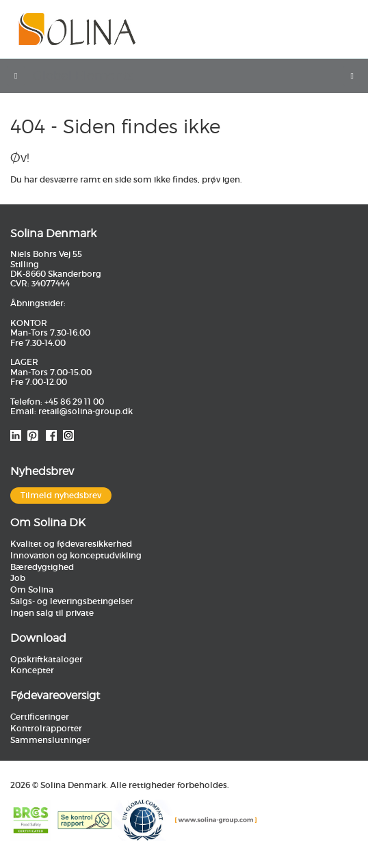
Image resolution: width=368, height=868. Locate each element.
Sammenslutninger (50, 740)
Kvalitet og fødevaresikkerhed (71, 544)
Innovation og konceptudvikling (76, 555)
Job (18, 578)
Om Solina (32, 589)
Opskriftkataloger (47, 659)
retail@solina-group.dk (86, 411)
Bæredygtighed (42, 567)
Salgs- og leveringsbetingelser (72, 601)
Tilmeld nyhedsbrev (61, 495)
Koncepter (32, 670)
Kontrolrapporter (46, 728)
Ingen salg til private (52, 613)
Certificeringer (40, 717)
